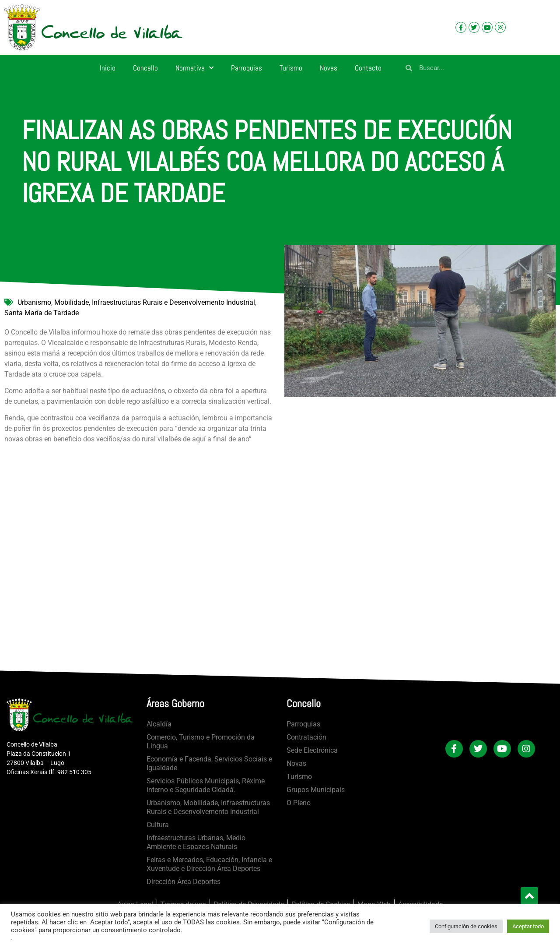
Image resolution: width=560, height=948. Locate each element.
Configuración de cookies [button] (466, 926)
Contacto (368, 68)
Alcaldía (159, 724)
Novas (329, 68)
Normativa (194, 68)
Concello (145, 68)
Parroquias (247, 68)
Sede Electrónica (312, 750)
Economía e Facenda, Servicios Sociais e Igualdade (209, 763)
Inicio (108, 68)
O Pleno (299, 803)
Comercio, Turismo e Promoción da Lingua (201, 742)
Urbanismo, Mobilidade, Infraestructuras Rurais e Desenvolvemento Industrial (136, 302)
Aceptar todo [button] (528, 926)
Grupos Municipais (316, 790)
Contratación (306, 737)
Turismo (291, 68)
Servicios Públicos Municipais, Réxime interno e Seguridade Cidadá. (206, 785)
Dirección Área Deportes (184, 882)
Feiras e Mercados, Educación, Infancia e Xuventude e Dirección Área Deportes (209, 864)
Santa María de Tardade (42, 313)
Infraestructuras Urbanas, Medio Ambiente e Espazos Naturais (196, 842)
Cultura (158, 825)
